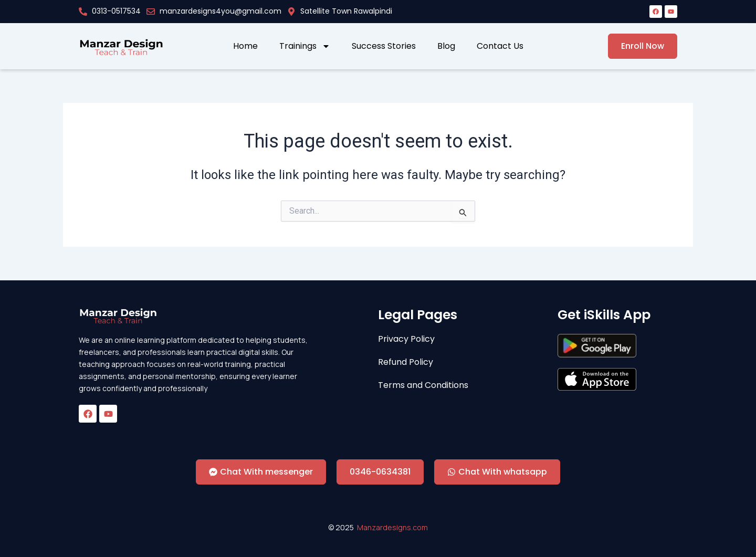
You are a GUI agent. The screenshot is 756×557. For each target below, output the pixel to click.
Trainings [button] (305, 46)
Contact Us (500, 46)
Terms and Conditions (423, 385)
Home (245, 46)
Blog (446, 46)
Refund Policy (406, 362)
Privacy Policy (406, 339)
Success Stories (384, 46)
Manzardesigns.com (392, 527)
